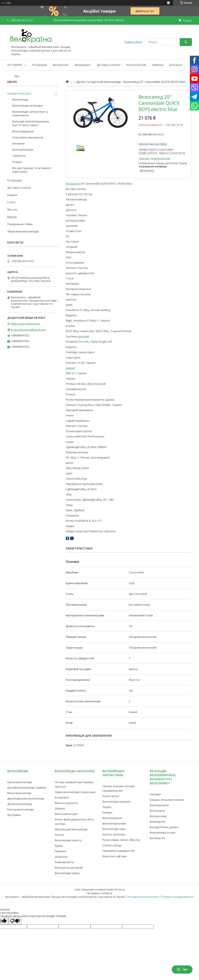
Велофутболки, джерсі (164, 827)
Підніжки (60, 851)
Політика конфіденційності (178, 897)
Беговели (18, 143)
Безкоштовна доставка (153, 144)
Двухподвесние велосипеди (26, 798)
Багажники (62, 797)
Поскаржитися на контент (143, 897)
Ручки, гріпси (111, 796)
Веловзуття (157, 838)
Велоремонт (83, 65)
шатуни (83, 336)
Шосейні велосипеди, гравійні (27, 788)
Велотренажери (23, 150)
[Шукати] (186, 42)
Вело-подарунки (23, 131)
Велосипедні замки (67, 873)
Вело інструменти (66, 803)
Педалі (107, 807)
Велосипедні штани (163, 833)
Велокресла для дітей (69, 868)
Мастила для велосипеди (71, 829)
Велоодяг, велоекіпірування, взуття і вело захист (31, 123)
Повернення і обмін (20, 224)
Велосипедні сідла (114, 829)
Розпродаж (40, 65)
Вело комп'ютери (66, 814)
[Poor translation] (15, 921)
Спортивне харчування (28, 137)
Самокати (19, 156)
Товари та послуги (19, 93)
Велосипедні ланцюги (116, 802)
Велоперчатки (159, 805)
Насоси (59, 835)
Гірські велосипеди (20, 782)
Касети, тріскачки (114, 834)
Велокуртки (157, 822)
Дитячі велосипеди (20, 804)
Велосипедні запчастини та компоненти (30, 113)
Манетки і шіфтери (115, 856)
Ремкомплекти (64, 862)
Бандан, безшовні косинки (167, 800)
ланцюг (71, 368)
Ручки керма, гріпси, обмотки (121, 840)
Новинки (158, 65)
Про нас (12, 209)
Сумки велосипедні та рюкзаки (75, 792)
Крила (59, 846)
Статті (11, 202)
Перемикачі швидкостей (118, 851)
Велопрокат (61, 65)
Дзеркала (61, 857)
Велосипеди (20, 99)
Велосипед (73, 184)
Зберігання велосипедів (23, 231)
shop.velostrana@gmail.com (28, 330)
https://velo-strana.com (25, 324)
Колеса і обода (112, 845)
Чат (182, 969)
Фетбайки (14, 815)
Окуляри (155, 794)
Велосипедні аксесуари (28, 106)
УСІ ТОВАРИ (15, 65)
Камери (107, 812)
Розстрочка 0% (136, 65)
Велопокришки (112, 818)
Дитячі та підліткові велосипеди (98, 82)
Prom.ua (120, 890)
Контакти (176, 65)
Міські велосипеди (19, 793)
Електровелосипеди (20, 809)
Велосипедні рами (114, 823)
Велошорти (157, 811)
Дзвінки (60, 808)
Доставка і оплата (109, 65)
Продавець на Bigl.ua (99, 893)
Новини (12, 195)
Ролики (17, 162)
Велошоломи (158, 816)
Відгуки (12, 217)
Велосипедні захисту (68, 840)
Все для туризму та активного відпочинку (32, 170)
